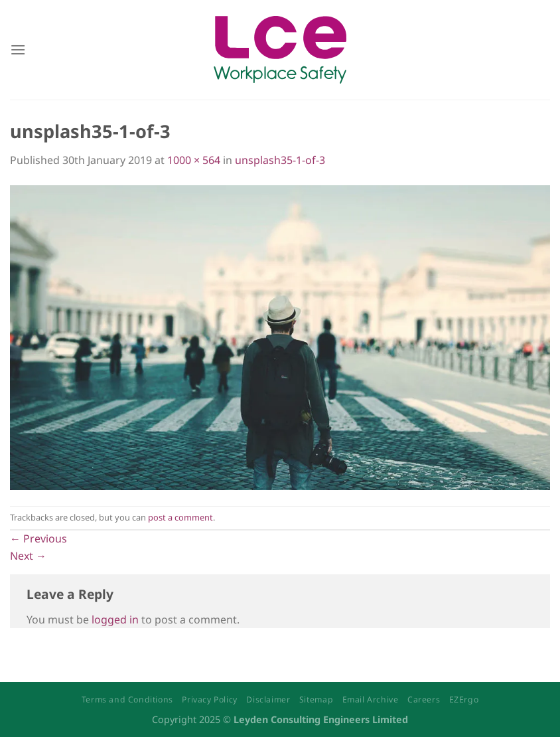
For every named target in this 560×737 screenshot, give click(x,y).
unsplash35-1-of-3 (280, 160)
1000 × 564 (194, 160)
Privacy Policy (210, 699)
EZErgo (464, 699)
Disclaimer (268, 699)
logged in (115, 619)
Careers (424, 699)
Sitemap (316, 699)
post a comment (180, 517)
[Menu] (18, 49)
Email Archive (371, 699)
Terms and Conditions (127, 699)
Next (28, 556)
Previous (38, 538)
